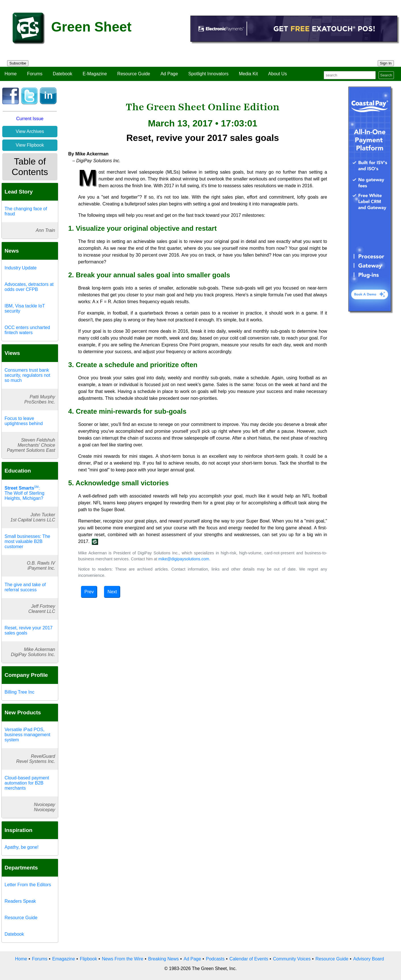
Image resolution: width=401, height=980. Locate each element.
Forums (35, 74)
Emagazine (64, 959)
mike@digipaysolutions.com (184, 559)
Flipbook (88, 959)
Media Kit (248, 74)
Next (112, 592)
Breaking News (163, 959)
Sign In (386, 63)
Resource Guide (134, 74)
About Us (278, 74)
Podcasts (215, 959)
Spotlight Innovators (208, 74)
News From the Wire (122, 959)
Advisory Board (369, 959)
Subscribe (18, 63)
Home (11, 74)
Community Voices (292, 959)
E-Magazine (95, 74)
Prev (89, 592)
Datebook (63, 74)
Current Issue (30, 119)
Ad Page (169, 74)
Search (386, 75)
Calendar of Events (249, 959)
